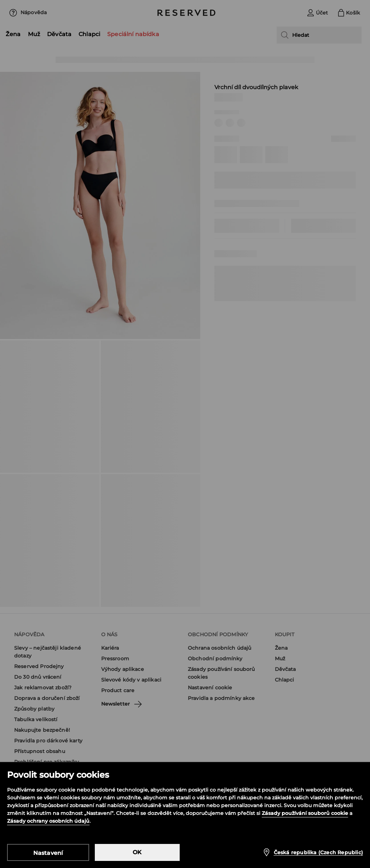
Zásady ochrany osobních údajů (48, 821)
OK (137, 852)
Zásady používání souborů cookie (305, 813)
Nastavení (48, 853)
